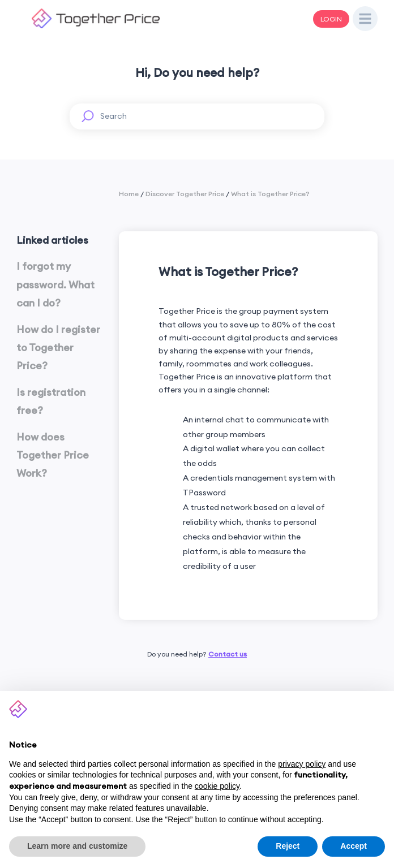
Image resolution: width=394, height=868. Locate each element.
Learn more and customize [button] (77, 846)
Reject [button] (288, 846)
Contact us (228, 654)
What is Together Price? (270, 194)
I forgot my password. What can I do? (55, 284)
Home (129, 194)
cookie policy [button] (217, 786)
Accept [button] (354, 846)
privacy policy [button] (302, 764)
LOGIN (331, 19)
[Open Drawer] (365, 19)
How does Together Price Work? (53, 455)
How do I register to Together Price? (58, 348)
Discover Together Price (185, 194)
